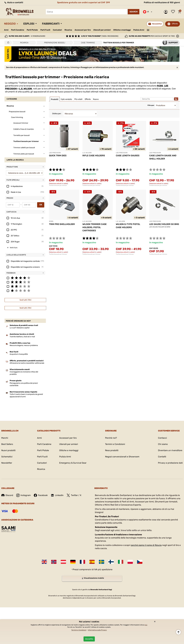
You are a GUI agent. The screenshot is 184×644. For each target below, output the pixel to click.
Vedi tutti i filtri (25, 300)
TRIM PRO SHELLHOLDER (62, 224)
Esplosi (29, 24)
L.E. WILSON (26, 89)
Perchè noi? (111, 438)
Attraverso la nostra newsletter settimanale (27, 363)
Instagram (23, 495)
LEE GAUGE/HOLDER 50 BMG (164, 224)
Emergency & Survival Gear (73, 463)
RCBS (160, 86)
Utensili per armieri (102, 30)
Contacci (162, 438)
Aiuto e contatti (14, 2)
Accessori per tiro (83, 30)
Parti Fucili (45, 30)
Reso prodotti (112, 450)
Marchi (5, 438)
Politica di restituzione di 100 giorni (162, 2)
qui (146, 625)
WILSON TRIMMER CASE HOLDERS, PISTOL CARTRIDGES (95, 227)
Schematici (7, 457)
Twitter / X (74, 495)
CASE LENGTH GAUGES (128, 156)
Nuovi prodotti (8, 450)
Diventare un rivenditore (170, 450)
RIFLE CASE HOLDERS (94, 156)
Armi (6, 30)
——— (148, 30)
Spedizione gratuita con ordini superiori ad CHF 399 (84, 2)
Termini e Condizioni (115, 444)
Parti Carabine (18, 30)
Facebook (41, 495)
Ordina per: (57, 114)
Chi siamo (163, 444)
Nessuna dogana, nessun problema (24, 345)
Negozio (10, 24)
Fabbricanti (51, 24)
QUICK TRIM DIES (58, 156)
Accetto (89, 639)
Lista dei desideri (174, 12)
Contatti (162, 457)
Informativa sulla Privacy (97, 630)
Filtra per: (151, 105)
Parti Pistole (32, 30)
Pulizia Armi (139, 30)
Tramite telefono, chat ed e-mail (22, 337)
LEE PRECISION (55, 153)
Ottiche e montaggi (122, 30)
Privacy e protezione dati (170, 463)
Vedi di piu (14, 248)
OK (41, 205)
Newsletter (7, 463)
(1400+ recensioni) (100, 36)
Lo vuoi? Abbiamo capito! (20, 328)
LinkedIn (57, 495)
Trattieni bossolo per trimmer (58, 185)
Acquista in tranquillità (19, 354)
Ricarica (68, 30)
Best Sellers (7, 444)
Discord (7, 495)
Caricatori (57, 30)
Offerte (175, 24)
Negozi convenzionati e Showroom (122, 457)
